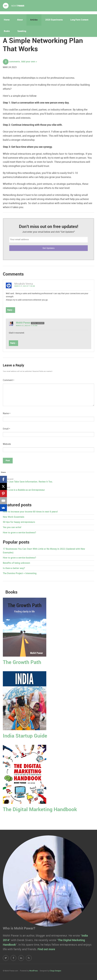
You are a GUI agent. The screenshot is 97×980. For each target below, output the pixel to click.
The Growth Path (22, 662)
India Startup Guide (25, 736)
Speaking (22, 31)
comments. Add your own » (20, 62)
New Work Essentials (14, 517)
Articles (34, 20)
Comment (9, 380)
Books (7, 31)
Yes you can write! (12, 527)
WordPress (34, 971)
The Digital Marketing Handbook (40, 810)
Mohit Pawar (23, 323)
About (20, 20)
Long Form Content (79, 20)
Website (7, 444)
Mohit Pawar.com (14, 6)
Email (6, 429)
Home (7, 20)
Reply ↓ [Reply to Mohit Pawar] (13, 343)
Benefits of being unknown (16, 563)
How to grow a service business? (19, 533)
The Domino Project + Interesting (20, 573)
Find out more (46, 949)
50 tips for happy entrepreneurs (19, 522)
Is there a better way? (14, 568)
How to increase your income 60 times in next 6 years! (30, 512)
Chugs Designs (55, 971)
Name (7, 414)
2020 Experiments (54, 20)
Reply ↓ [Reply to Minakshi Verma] (10, 310)
